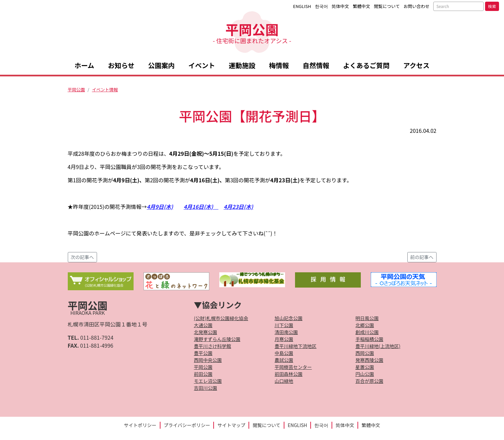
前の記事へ (422, 257)
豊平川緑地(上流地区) (378, 346)
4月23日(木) (238, 207)
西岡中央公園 (208, 360)
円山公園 (365, 374)
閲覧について (387, 6)
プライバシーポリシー (187, 425)
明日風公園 (367, 318)
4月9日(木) (160, 207)
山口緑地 (284, 381)
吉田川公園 (206, 388)
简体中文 (340, 6)
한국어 (321, 6)
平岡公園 (252, 32)
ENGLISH (302, 6)
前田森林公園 (289, 374)
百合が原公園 (369, 381)
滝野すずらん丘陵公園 (217, 339)
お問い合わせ (417, 6)
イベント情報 (105, 89)
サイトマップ (231, 425)
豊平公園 (203, 353)
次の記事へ (82, 257)
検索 (492, 6)
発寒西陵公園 (369, 360)
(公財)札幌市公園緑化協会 (221, 318)
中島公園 (284, 353)
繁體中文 (361, 6)
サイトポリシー (140, 425)
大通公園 (203, 325)
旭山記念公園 (289, 318)
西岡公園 (365, 353)
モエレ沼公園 (208, 381)
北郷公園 (365, 325)
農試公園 (284, 360)
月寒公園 (284, 339)
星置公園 (365, 367)
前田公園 (203, 374)
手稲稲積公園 (369, 339)
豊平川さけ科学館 (213, 346)
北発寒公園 (206, 332)
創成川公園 (367, 332)
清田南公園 (286, 332)
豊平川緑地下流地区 (296, 346)
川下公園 (284, 325)
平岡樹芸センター (293, 367)
